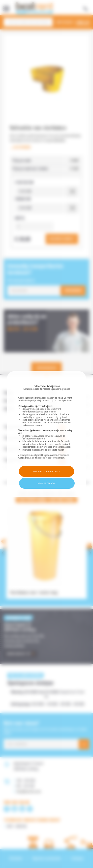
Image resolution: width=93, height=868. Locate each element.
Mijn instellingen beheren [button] (47, 471)
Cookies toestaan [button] (47, 483)
